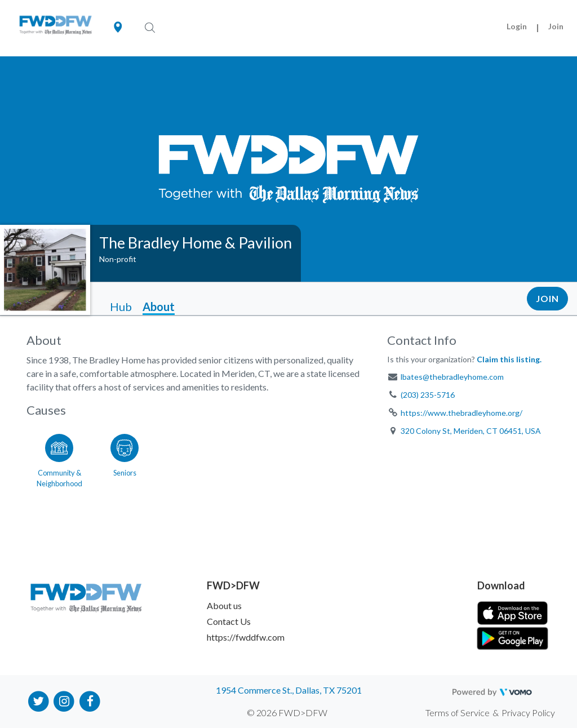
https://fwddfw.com (246, 637)
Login (517, 26)
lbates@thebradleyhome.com (452, 377)
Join (556, 26)
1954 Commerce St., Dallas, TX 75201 (289, 690)
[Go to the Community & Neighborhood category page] (59, 459)
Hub (121, 307)
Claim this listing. (509, 359)
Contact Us (229, 621)
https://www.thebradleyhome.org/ (461, 413)
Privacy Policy (528, 713)
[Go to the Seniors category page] (125, 459)
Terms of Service (458, 713)
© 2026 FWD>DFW (287, 713)
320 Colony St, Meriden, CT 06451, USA (471, 431)
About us (224, 605)
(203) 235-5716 (428, 395)
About (159, 307)
